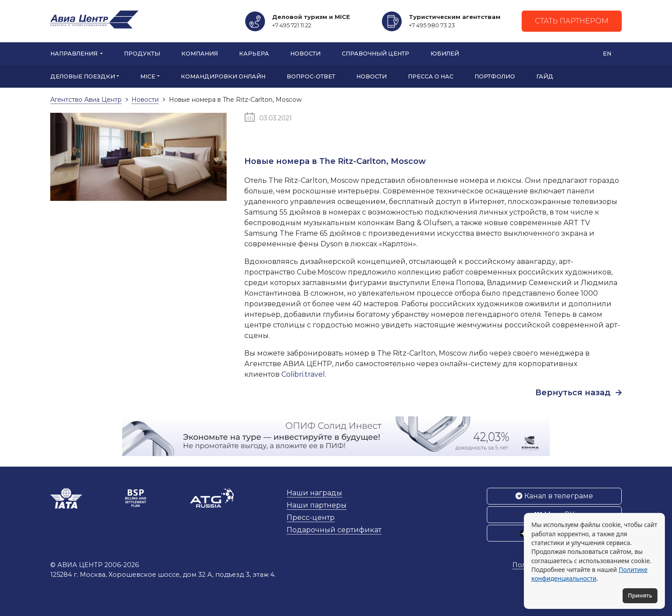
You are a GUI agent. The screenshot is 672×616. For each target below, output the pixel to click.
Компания (200, 54)
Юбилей (445, 54)
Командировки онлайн (223, 76)
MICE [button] (148, 76)
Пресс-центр (311, 518)
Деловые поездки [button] (83, 76)
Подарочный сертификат (334, 530)
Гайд (545, 76)
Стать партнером (572, 21)
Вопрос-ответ (311, 76)
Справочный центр (375, 54)
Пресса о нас (431, 76)
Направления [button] (75, 54)
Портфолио (495, 76)
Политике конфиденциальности (589, 574)
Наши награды (314, 493)
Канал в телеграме (554, 496)
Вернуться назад (579, 393)
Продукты (142, 54)
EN (607, 54)
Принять (640, 595)
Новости (305, 54)
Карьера (254, 54)
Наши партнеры (317, 505)
